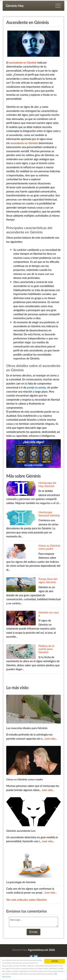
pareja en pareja (36, 387)
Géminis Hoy (15, 6)
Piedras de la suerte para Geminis (46, 649)
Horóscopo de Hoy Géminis (47, 484)
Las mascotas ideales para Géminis (27, 728)
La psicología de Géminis (21, 882)
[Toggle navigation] (58, 6)
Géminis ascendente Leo (21, 831)
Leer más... (51, 739)
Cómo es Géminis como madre (25, 779)
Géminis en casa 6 (49, 614)
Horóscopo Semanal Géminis (49, 514)
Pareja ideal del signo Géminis (48, 580)
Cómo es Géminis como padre (49, 547)
